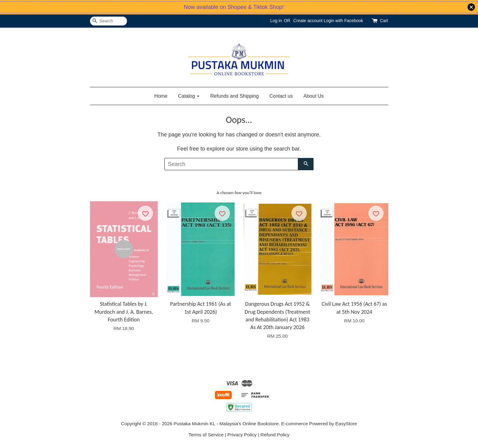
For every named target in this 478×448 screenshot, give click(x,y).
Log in (276, 21)
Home (161, 96)
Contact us (281, 96)
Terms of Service (206, 435)
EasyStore (346, 424)
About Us (314, 96)
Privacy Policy (242, 435)
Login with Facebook (343, 21)
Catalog (189, 96)
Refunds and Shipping (234, 96)
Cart (384, 21)
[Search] (109, 21)
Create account (308, 21)
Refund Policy (275, 435)
